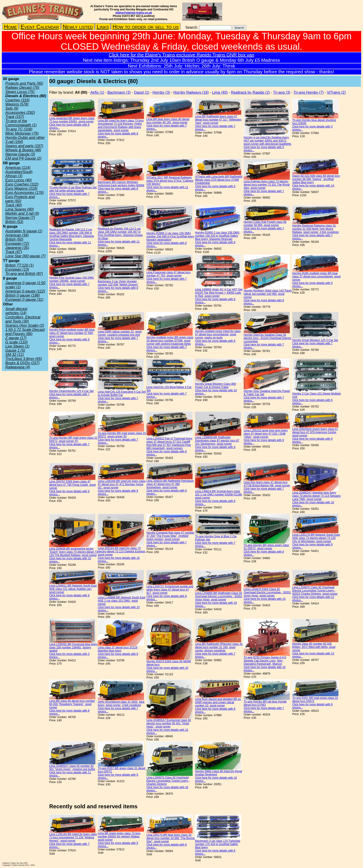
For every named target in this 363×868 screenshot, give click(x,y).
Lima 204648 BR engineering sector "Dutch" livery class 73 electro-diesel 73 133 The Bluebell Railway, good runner (73, 552)
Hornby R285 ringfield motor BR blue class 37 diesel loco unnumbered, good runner (316, 277)
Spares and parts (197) (24, 146)
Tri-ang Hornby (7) (309, 92)
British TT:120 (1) (19, 265)
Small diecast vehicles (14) (16, 311)
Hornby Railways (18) (191, 92)
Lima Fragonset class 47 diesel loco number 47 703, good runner (168, 274)
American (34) (17, 235)
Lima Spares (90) (20, 209)
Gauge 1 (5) (15, 350)
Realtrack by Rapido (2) (250, 92)
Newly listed (78, 27)
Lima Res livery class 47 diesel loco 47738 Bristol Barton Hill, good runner (267, 484)
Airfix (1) (97, 92)
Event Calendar (40, 27)
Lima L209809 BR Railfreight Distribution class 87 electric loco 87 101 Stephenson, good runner (217, 441)
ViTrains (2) (336, 92)
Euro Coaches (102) (22, 184)
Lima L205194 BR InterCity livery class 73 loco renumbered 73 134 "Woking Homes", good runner (73, 837)
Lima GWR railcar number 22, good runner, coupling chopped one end (120, 333)
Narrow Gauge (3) (20, 154)
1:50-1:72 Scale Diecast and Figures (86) (25, 332)
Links (103, 27)
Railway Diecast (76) (22, 88)
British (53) (14, 222)
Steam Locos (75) (20, 92)
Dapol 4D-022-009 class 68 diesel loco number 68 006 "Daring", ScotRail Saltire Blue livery (316, 179)
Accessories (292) (20, 113)
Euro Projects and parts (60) (20, 199)
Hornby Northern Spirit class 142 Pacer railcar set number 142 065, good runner (268, 294)
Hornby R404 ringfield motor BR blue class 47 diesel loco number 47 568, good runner (72, 333)
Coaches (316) (17, 100)
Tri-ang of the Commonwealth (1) (21, 123)
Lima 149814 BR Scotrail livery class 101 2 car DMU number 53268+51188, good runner (219, 495)
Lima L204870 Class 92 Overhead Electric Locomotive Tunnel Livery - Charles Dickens (168, 781)
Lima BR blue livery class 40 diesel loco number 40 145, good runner (168, 121)
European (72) (17, 244)
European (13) (17, 269)
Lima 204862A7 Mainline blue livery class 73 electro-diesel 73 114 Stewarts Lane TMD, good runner (316, 496)
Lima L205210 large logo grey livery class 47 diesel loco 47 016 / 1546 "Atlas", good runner (266, 434)
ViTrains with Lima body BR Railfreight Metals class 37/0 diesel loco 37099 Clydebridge (219, 180)
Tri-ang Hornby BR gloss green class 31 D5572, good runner (266, 547)
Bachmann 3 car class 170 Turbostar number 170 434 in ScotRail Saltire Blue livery (217, 844)
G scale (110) (16, 342)
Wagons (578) (17, 104)
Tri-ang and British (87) (24, 274)
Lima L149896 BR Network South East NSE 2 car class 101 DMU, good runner (121, 601)
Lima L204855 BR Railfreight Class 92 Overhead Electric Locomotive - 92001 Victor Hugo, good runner (219, 596)
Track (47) (14, 252)
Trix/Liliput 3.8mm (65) (24, 359)
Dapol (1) (142, 92)
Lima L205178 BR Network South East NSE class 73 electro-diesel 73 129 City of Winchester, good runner (316, 538)
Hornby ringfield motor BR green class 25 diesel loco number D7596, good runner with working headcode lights (170, 341)
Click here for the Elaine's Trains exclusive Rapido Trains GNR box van (182, 55)
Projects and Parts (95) (24, 83)
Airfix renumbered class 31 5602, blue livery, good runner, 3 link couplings (121, 703)
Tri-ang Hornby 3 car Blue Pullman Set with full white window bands (73, 189)
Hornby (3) (161, 92)
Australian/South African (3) (19, 174)
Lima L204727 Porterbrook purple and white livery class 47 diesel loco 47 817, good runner (170, 590)
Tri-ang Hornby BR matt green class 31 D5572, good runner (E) (122, 435)
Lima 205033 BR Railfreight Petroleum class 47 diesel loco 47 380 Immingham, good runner (170, 484)
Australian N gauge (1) (24, 231)
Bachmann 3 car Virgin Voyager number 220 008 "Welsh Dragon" (118, 283)
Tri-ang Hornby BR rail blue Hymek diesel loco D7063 (265, 703)
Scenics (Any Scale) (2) (25, 325)
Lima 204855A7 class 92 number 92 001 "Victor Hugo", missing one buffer (72, 768)
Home (10, 27)
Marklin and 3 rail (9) (22, 213)
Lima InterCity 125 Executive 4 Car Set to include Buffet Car (122, 393)
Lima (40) (220, 92)
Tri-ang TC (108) (19, 129)
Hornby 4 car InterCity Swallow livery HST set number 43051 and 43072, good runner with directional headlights (267, 141)
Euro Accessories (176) (25, 193)
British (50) (14, 239)
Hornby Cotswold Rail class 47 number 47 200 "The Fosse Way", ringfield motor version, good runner (170, 536)
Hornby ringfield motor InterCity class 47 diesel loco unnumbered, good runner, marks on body (218, 334)
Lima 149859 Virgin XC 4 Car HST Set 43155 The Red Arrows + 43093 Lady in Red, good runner (219, 293)
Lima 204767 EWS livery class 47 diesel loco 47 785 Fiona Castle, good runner (72, 485)
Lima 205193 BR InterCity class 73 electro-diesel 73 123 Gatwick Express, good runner (122, 551)
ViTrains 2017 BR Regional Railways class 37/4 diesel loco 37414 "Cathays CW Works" (170, 181)
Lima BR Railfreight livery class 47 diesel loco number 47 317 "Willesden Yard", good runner (218, 120)
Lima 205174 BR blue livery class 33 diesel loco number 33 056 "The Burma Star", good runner (170, 838)
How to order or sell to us (146, 27)
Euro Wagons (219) (21, 188)
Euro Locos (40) (19, 180)
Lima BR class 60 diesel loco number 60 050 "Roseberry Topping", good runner (72, 704)
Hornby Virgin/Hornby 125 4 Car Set (71, 391)
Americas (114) (18, 168)
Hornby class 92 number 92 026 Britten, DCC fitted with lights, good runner (314, 647)
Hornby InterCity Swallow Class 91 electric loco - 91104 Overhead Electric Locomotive (267, 338)
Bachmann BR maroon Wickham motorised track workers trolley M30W (121, 184)
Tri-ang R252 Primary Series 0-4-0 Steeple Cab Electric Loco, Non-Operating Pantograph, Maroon (265, 661)
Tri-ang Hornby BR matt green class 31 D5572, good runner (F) (73, 439)
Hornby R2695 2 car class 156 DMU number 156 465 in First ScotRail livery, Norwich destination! (171, 236)
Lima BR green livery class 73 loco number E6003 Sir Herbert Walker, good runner (119, 837)
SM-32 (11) (15, 355)
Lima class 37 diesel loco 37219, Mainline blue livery (118, 649)
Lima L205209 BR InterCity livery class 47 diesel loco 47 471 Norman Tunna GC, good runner (122, 484)
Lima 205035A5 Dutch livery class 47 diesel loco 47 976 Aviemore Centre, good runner (315, 432)
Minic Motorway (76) (22, 133)
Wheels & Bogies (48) (23, 150)
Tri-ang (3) (282, 92)
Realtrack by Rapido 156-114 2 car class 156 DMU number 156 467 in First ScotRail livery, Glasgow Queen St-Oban (120, 233)
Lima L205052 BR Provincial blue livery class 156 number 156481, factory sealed (73, 647)
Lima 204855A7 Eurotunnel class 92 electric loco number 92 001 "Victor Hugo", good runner (169, 723)
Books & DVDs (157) (22, 363)
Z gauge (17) (16, 338)
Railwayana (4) (18, 367)
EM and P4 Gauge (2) (23, 158)
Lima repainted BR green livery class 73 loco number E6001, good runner (72, 120)
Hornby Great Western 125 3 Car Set (315, 340)
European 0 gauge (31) (24, 300)
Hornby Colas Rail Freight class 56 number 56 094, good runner (265, 224)
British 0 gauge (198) (23, 295)
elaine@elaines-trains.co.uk (134, 13)
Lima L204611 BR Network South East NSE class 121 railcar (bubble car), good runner (73, 589)
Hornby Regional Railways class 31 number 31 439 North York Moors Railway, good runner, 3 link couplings (315, 229)
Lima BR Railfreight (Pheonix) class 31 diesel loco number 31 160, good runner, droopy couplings (219, 647)
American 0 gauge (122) (25, 291)
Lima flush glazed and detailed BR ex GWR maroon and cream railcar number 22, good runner (218, 702)
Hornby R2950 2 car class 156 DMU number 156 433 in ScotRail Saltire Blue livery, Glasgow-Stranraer (217, 236)
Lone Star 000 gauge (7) (25, 256)
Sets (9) (12, 108)
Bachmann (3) (119, 92)
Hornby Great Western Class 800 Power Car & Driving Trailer (215, 386)
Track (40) (14, 205)
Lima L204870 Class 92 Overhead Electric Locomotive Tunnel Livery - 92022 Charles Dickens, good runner (315, 591)
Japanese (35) (17, 248)
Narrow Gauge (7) (20, 218)
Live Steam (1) (17, 346)
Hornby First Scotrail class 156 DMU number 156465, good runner (71, 279)
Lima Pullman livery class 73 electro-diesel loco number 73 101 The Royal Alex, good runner (267, 185)
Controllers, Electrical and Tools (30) (23, 319)
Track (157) (15, 117)
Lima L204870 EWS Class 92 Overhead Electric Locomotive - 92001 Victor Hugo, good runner (267, 592)
